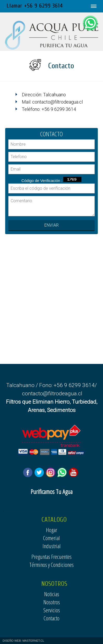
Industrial (52, 546)
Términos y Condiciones (52, 565)
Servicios (52, 610)
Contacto (52, 618)
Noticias (52, 594)
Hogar (52, 530)
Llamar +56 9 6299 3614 (35, 6)
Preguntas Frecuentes (52, 557)
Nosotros (52, 602)
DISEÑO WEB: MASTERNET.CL (23, 641)
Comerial (52, 538)
